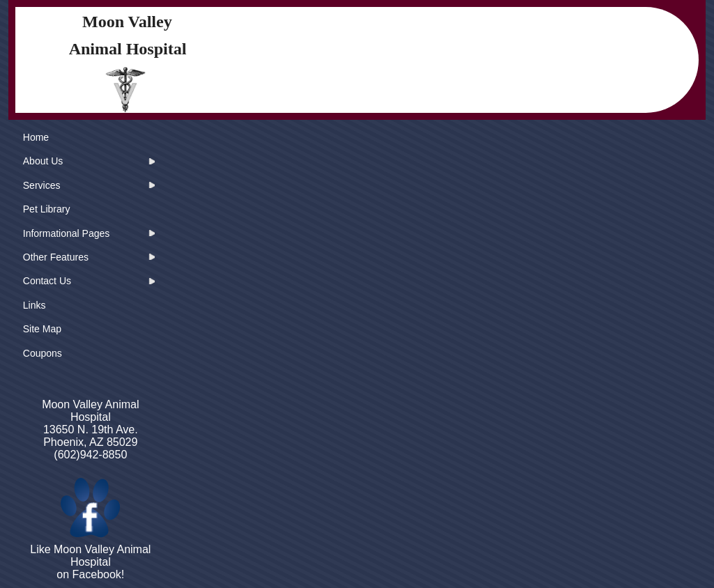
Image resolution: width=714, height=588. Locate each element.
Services (42, 185)
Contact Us (47, 281)
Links (35, 305)
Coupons (43, 353)
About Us (43, 161)
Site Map (42, 329)
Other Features (56, 257)
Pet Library (47, 209)
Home (36, 137)
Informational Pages (67, 233)
